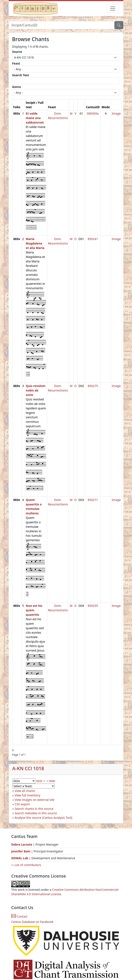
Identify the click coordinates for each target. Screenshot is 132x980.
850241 (93, 239)
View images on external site (34, 800)
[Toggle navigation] (113, 9)
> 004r (51, 781)
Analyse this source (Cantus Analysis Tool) (44, 818)
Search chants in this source (34, 809)
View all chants (25, 791)
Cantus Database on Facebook (32, 922)
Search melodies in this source (36, 813)
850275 (93, 386)
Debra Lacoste (22, 844)
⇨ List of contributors (26, 865)
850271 (93, 500)
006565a (93, 113)
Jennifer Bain (21, 851)
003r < (41, 781)
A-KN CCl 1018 (28, 768)
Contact (19, 916)
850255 (93, 606)
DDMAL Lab (20, 858)
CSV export (22, 804)
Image (116, 113)
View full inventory (27, 795)
